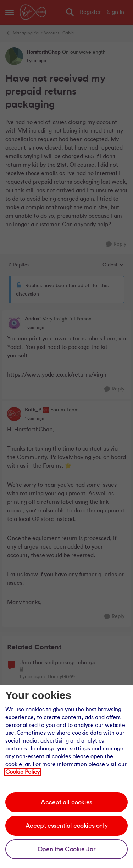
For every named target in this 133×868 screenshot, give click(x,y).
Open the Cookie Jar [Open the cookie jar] (66, 849)
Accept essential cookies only (66, 826)
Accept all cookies (66, 802)
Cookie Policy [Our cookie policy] (23, 772)
